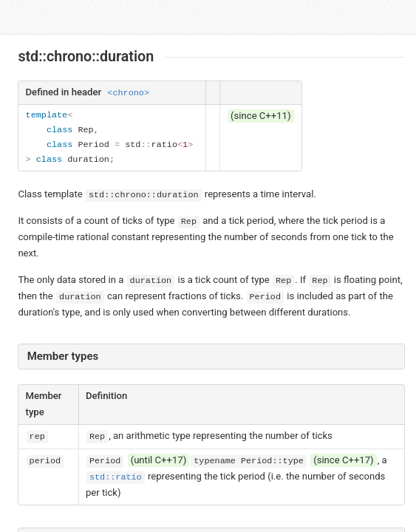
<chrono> (128, 93)
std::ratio (116, 477)
